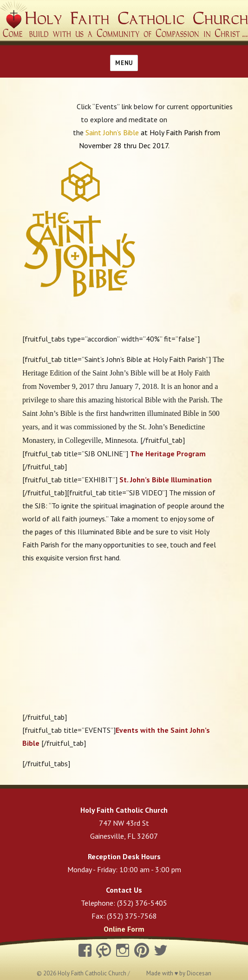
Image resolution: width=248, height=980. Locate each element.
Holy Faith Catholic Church (93, 973)
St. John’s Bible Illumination (166, 480)
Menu (124, 63)
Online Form (124, 929)
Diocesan (199, 973)
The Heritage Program (168, 454)
